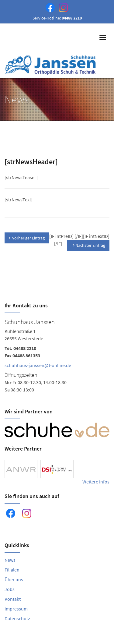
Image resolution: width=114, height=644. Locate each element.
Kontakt (13, 599)
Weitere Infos (96, 482)
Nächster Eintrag (89, 245)
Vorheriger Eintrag (27, 238)
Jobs (10, 589)
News (10, 560)
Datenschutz (17, 618)
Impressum (16, 609)
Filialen (12, 570)
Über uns (14, 579)
